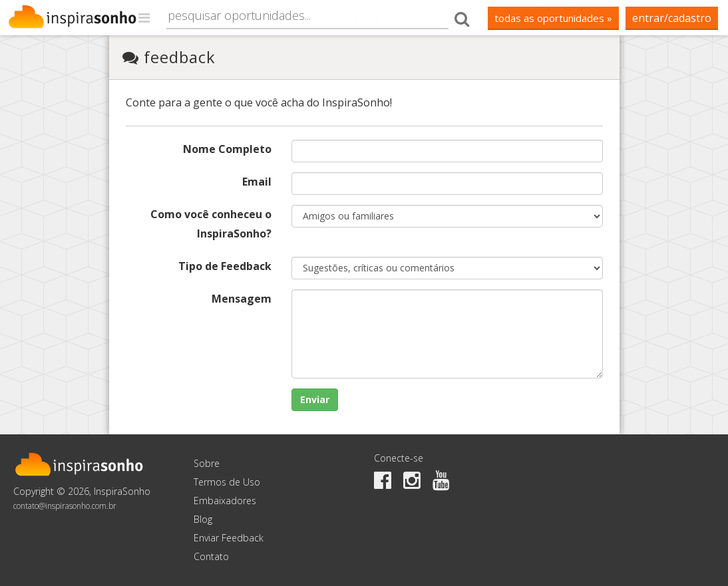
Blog (203, 519)
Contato (211, 556)
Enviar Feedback (229, 538)
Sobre (207, 463)
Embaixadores (225, 501)
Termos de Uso (227, 482)
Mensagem (242, 299)
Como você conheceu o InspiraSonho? (211, 224)
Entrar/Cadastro (672, 18)
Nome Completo (227, 149)
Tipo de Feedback (225, 266)
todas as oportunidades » (553, 18)
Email (257, 182)
